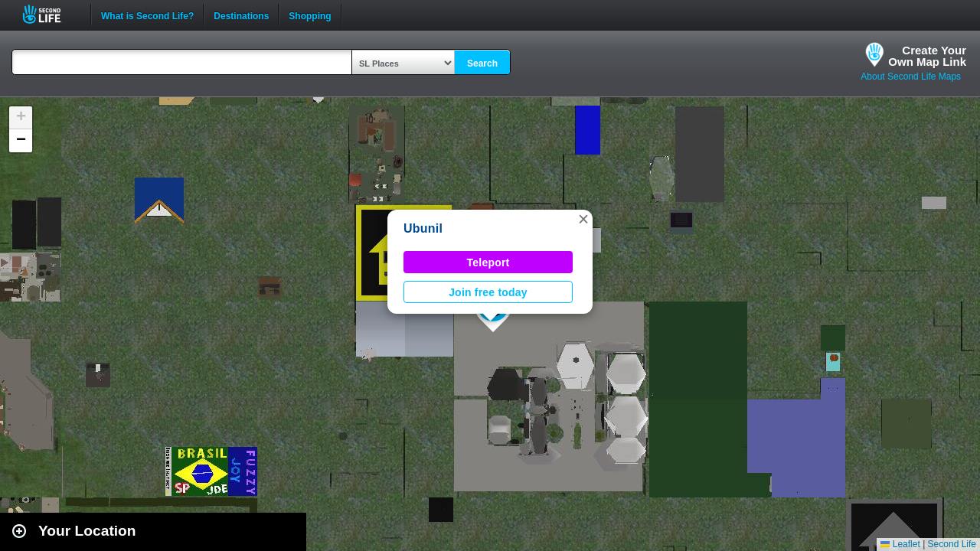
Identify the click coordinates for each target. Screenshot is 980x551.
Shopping (310, 15)
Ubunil (423, 228)
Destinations (241, 15)
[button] (583, 219)
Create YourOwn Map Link (927, 56)
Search (482, 64)
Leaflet (900, 544)
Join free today (488, 292)
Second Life (50, 14)
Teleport (488, 262)
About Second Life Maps (911, 77)
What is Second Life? (147, 15)
